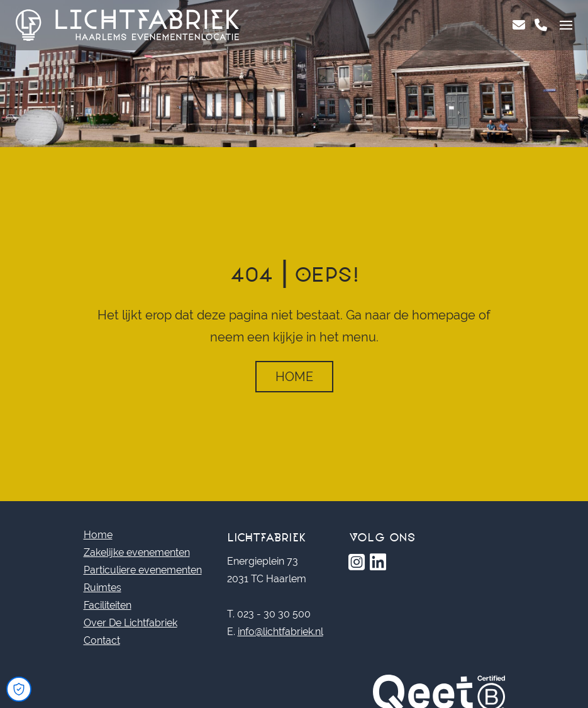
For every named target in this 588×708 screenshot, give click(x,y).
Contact (102, 640)
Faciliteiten (108, 605)
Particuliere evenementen (143, 570)
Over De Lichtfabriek (130, 623)
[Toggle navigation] (566, 25)
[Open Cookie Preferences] (19, 689)
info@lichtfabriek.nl (280, 632)
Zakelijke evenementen (137, 552)
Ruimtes (103, 588)
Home (294, 377)
